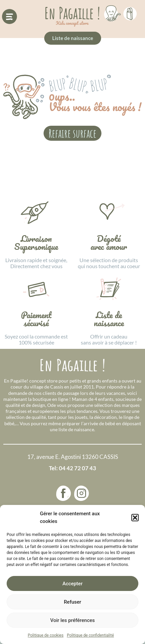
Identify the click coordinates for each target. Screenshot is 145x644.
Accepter (72, 584)
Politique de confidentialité (90, 635)
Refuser (72, 602)
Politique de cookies (46, 635)
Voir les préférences (72, 620)
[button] (135, 518)
